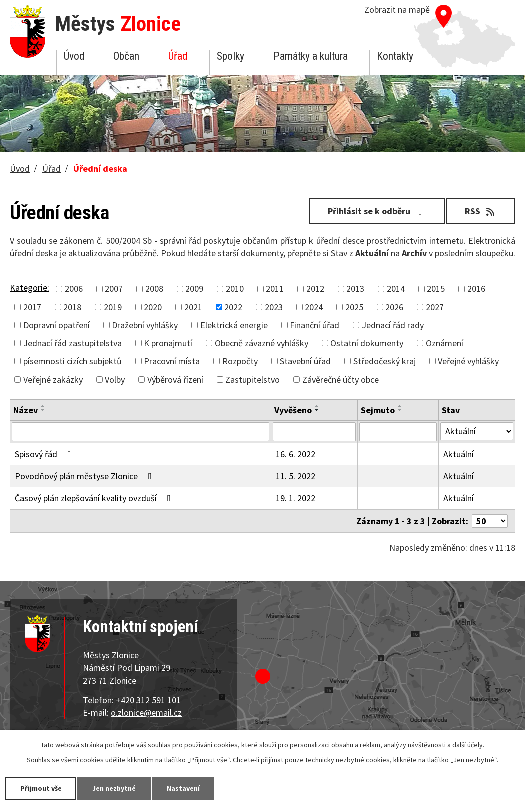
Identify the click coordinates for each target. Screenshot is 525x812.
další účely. (468, 745)
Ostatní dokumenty (367, 343)
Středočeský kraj (384, 361)
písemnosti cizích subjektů (73, 361)
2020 (153, 307)
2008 (154, 289)
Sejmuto (378, 410)
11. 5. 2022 (295, 476)
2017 (32, 307)
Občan (126, 56)
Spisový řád (45, 454)
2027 (435, 307)
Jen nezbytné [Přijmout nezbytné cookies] (115, 788)
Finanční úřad (314, 325)
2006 (74, 289)
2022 (233, 307)
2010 (235, 289)
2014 (396, 289)
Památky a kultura (310, 56)
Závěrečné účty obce (340, 380)
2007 (114, 289)
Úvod (74, 56)
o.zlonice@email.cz (146, 712)
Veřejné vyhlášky (468, 361)
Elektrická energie (234, 325)
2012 (315, 289)
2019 (113, 307)
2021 (193, 307)
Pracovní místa (172, 361)
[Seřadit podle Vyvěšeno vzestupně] (317, 406)
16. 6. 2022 (295, 454)
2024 (314, 307)
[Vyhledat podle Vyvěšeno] (314, 432)
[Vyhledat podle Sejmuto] (398, 432)
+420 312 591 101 (148, 700)
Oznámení (444, 343)
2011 (275, 289)
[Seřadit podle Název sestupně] (43, 410)
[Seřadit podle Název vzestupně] (43, 406)
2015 (436, 289)
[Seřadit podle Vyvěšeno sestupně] (317, 410)
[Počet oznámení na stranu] (490, 521)
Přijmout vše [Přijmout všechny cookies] (41, 788)
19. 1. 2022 (295, 498)
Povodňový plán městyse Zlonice (85, 476)
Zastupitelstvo (253, 380)
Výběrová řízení (175, 380)
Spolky (231, 56)
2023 (274, 307)
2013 (355, 289)
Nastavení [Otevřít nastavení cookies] (184, 788)
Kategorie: (30, 288)
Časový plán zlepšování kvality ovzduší (95, 498)
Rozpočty (240, 361)
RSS (480, 211)
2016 (476, 289)
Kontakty (395, 56)
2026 (394, 307)
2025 (354, 307)
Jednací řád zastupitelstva (73, 343)
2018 (72, 307)
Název (26, 410)
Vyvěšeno (293, 410)
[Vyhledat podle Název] (141, 432)
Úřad (178, 56)
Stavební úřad (305, 361)
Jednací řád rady (393, 325)
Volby (115, 380)
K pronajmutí (168, 343)
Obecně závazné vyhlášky (262, 343)
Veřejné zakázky (53, 380)
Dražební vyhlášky (145, 325)
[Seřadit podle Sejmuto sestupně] (400, 410)
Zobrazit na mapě (397, 10)
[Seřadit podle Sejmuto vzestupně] (400, 406)
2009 (194, 289)
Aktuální (458, 454)
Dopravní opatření (57, 325)
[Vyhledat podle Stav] (477, 431)
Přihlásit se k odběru (376, 211)
